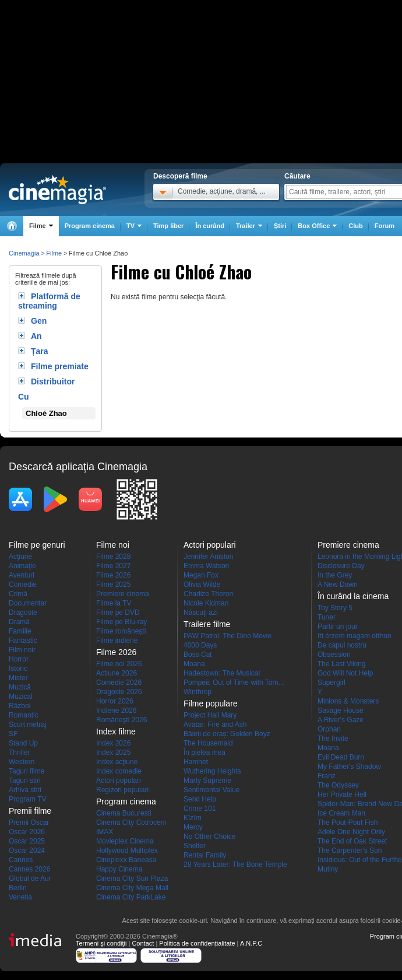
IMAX (105, 832)
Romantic (24, 715)
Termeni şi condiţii (101, 943)
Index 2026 (113, 743)
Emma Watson (206, 566)
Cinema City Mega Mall (132, 888)
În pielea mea (204, 752)
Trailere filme (207, 624)
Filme (54, 253)
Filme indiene (117, 640)
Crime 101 (200, 808)
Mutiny (328, 869)
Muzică (20, 687)
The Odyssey (338, 785)
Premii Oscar (29, 822)
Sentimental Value (212, 790)
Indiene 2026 (116, 710)
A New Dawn (338, 584)
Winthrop (198, 692)
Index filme (116, 731)
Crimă (18, 594)
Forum (385, 226)
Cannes (21, 860)
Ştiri (280, 226)
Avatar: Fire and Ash (215, 724)
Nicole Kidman (206, 603)
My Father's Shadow (349, 766)
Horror (19, 659)
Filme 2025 (113, 584)
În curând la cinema (353, 596)
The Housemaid (208, 743)
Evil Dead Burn (341, 757)
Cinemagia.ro (57, 190)
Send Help (200, 799)
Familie (20, 631)
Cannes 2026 (29, 869)
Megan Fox (201, 575)
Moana (194, 664)
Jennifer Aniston (208, 556)
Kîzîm (193, 818)
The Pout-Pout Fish (348, 822)
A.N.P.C (251, 943)
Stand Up (23, 743)
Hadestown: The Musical (222, 673)
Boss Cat (198, 654)
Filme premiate (60, 366)
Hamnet (196, 762)
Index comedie (119, 771)
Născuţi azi (201, 612)
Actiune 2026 (117, 673)
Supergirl (332, 682)
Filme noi (113, 545)
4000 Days (200, 645)
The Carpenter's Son (350, 850)
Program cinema (90, 226)
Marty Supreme (207, 780)
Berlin (18, 888)
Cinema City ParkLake (131, 897)
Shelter (195, 846)
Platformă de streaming (49, 301)
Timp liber (168, 226)
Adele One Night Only (351, 832)
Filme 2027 (113, 566)
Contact (143, 943)
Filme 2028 (113, 556)
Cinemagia (24, 253)
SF (13, 734)
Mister (18, 678)
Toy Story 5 (335, 608)
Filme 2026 (113, 575)
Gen (39, 321)
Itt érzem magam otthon (355, 636)
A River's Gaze (341, 720)
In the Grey (335, 575)
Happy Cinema (119, 869)
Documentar (28, 603)
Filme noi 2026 (119, 664)
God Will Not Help (345, 673)
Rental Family (205, 855)
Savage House (341, 710)
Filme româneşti (121, 631)
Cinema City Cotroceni (131, 822)
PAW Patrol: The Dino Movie (228, 636)
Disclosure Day (341, 566)
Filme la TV (114, 603)
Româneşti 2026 (121, 720)
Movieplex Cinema (125, 841)
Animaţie (22, 566)
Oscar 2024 (27, 850)
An (36, 336)
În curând (210, 226)
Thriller (20, 752)
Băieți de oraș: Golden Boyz (227, 734)
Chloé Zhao (46, 413)
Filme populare (211, 703)
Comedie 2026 (119, 682)
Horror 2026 (115, 701)
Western (22, 762)
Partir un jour (338, 626)
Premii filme (30, 811)
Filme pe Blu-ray (121, 622)
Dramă (19, 622)
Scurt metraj (28, 724)
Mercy (193, 827)
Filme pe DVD (118, 612)
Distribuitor (53, 381)
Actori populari (119, 780)
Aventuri (22, 575)
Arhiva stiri (25, 790)
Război (20, 706)
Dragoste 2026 (119, 692)
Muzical (21, 696)
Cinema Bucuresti (124, 813)
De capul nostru (342, 645)
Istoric (18, 668)
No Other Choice (209, 836)
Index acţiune (117, 762)
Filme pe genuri (37, 545)
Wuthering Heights (212, 771)
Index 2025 (113, 752)
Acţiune (20, 556)
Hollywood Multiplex (127, 850)
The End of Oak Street (352, 841)
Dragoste (23, 612)
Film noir (22, 650)
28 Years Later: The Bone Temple (235, 864)
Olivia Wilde (202, 584)
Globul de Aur (30, 878)
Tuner (327, 617)
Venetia (20, 897)
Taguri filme (27, 771)
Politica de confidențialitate (197, 943)
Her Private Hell (342, 794)
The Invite (333, 738)
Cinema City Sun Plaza (132, 878)
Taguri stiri (25, 780)
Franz (327, 776)
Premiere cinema (123, 594)
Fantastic (23, 640)
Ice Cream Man (341, 813)
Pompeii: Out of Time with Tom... (234, 682)
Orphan (329, 729)
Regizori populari (122, 790)
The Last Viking (342, 664)
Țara (40, 351)
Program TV (27, 799)
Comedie (23, 584)
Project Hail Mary (210, 715)
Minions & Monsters (348, 701)
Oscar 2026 (27, 832)
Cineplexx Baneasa (126, 860)
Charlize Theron (208, 594)
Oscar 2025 (27, 841)
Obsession (334, 654)
